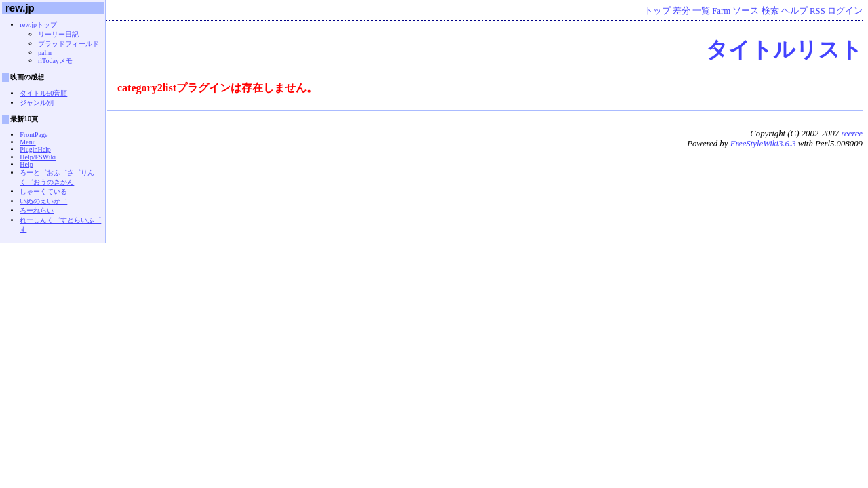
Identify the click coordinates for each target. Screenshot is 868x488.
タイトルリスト (784, 49)
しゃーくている (43, 191)
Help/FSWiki (38, 157)
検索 (770, 11)
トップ (657, 11)
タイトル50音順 (43, 93)
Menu (27, 142)
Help (26, 164)
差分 (682, 11)
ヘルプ (794, 11)
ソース (746, 11)
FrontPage (34, 135)
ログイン (845, 11)
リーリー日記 (58, 34)
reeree (852, 134)
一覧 (701, 11)
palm (45, 53)
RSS (817, 11)
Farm (721, 11)
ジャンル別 (37, 103)
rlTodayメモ (55, 61)
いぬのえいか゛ (43, 201)
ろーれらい (37, 210)
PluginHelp (35, 149)
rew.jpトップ (38, 25)
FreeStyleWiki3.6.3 (763, 144)
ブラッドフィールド (68, 44)
